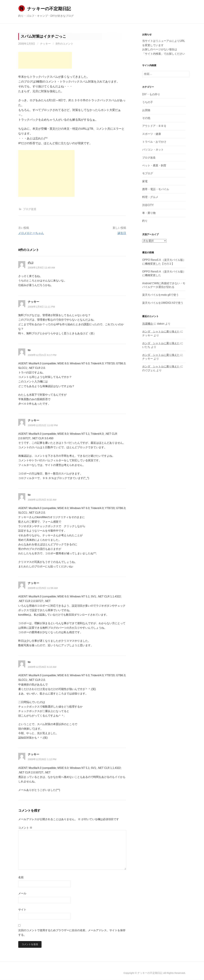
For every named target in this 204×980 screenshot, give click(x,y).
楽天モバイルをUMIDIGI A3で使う (163, 303)
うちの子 (148, 102)
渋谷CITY (148, 205)
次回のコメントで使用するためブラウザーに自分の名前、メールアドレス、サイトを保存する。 (72, 933)
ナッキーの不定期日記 (49, 9)
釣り (145, 221)
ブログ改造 (30, 209)
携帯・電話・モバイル (156, 189)
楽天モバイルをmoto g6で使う (160, 295)
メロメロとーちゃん (31, 233)
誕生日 (122, 233)
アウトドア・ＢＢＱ (154, 126)
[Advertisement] (45, 60)
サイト (22, 910)
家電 (145, 181)
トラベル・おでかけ (154, 142)
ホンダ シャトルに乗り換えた (161, 332)
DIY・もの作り (151, 94)
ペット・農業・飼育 (154, 165)
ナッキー (45, 44)
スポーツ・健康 (152, 134)
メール (22, 893)
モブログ (148, 173)
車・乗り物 (149, 213)
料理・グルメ (150, 197)
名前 (21, 877)
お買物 (146, 110)
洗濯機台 (148, 324)
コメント (25, 828)
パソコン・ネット (153, 150)
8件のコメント (65, 44)
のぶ (31, 263)
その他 (146, 118)
